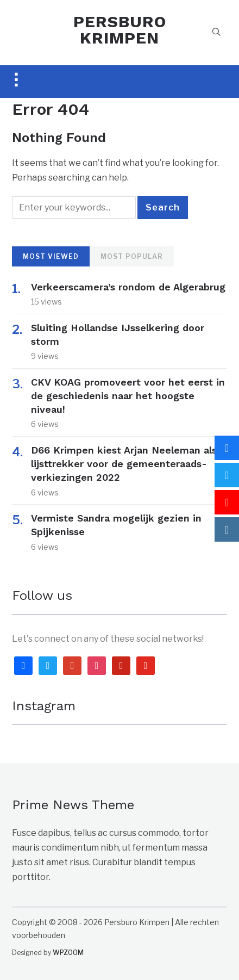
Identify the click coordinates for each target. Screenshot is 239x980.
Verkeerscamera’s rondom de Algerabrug (128, 287)
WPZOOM (68, 953)
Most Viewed (51, 256)
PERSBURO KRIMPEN (120, 30)
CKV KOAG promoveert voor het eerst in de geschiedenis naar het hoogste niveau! (128, 396)
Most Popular (132, 256)
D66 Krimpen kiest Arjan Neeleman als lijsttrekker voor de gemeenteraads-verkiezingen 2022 (124, 464)
